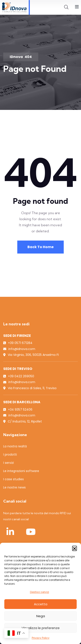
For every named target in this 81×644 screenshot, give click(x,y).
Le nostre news (14, 487)
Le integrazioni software (21, 471)
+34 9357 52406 (20, 410)
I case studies (13, 479)
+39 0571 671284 (20, 343)
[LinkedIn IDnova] (10, 532)
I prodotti (10, 454)
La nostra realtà (15, 446)
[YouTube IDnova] (31, 532)
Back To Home (40, 247)
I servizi (9, 463)
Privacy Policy (41, 638)
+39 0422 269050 (21, 376)
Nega (41, 616)
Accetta (41, 604)
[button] (75, 548)
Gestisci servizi (39, 592)
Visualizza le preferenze (41, 628)
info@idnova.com (22, 349)
